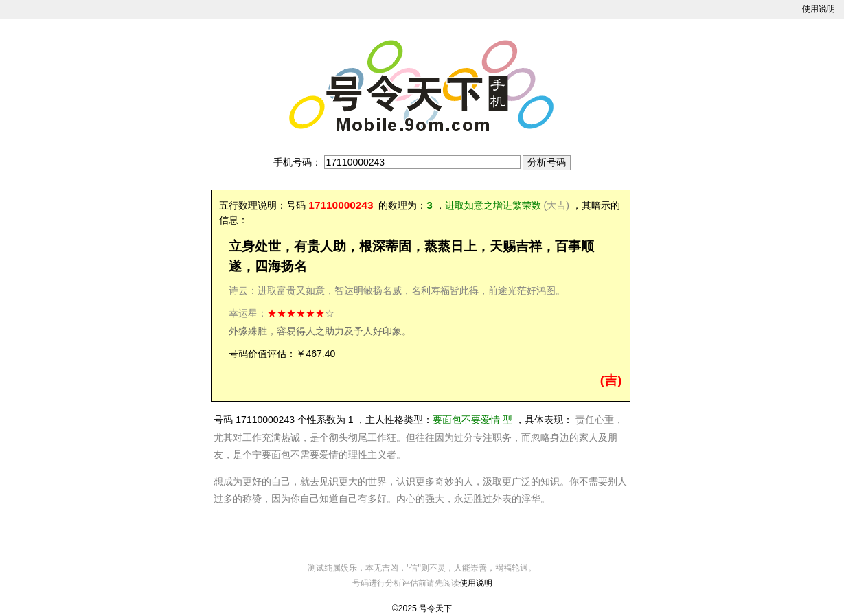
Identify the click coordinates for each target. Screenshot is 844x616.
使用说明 (819, 9)
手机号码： (297, 162)
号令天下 (435, 608)
